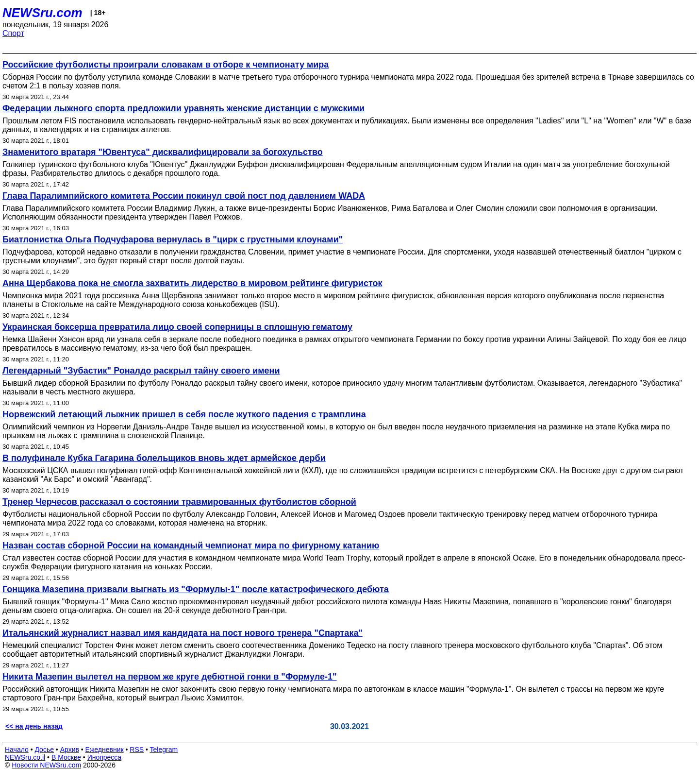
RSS (137, 750)
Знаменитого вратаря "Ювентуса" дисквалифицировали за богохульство (163, 152)
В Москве (66, 757)
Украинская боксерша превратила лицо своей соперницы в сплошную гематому (177, 327)
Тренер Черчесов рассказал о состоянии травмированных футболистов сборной (179, 502)
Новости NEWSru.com (46, 765)
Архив (70, 750)
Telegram (164, 750)
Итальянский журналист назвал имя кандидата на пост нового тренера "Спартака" (183, 633)
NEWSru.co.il (25, 757)
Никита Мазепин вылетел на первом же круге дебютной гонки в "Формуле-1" (170, 677)
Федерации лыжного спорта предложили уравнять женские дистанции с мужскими (183, 108)
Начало (17, 750)
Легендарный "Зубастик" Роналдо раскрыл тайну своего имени (141, 371)
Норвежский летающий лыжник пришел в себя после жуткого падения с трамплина (184, 414)
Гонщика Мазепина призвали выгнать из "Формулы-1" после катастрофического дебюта (196, 589)
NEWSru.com (42, 13)
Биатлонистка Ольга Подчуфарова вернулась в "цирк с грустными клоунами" (173, 239)
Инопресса (105, 757)
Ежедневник (105, 750)
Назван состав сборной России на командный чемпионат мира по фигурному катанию (191, 545)
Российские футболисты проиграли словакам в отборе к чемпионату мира (166, 65)
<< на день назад (34, 726)
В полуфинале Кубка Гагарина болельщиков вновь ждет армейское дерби (164, 458)
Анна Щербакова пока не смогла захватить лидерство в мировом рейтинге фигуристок (192, 283)
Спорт (13, 33)
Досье (44, 750)
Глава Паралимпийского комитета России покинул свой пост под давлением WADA (184, 196)
